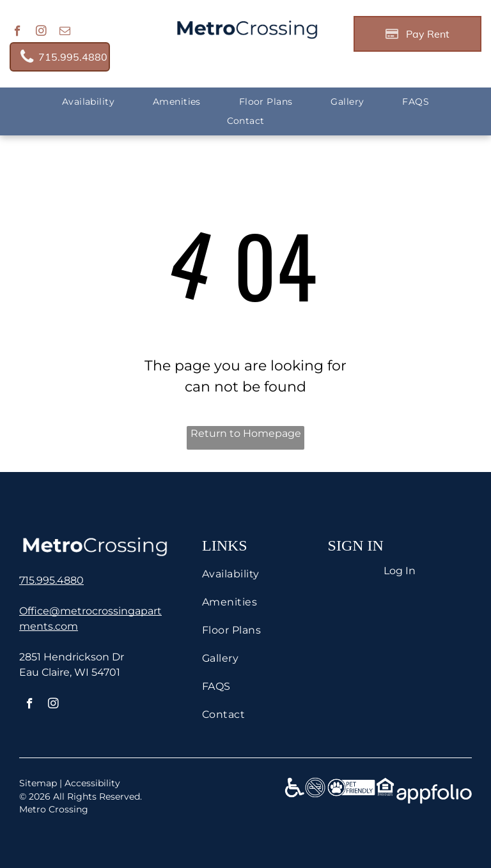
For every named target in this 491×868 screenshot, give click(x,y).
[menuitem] (88, 102)
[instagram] (41, 33)
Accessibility (92, 783)
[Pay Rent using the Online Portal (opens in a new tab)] (417, 34)
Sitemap (38, 783)
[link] (60, 57)
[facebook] (18, 33)
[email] (65, 33)
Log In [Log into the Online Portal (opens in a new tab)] (400, 571)
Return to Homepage (246, 433)
